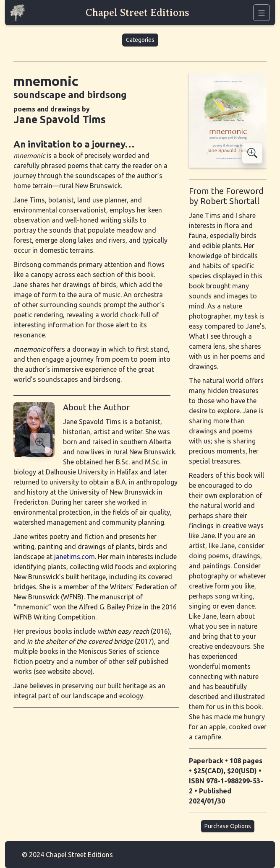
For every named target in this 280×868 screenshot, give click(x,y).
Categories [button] (140, 40)
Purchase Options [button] (228, 826)
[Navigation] (262, 13)
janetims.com (75, 557)
